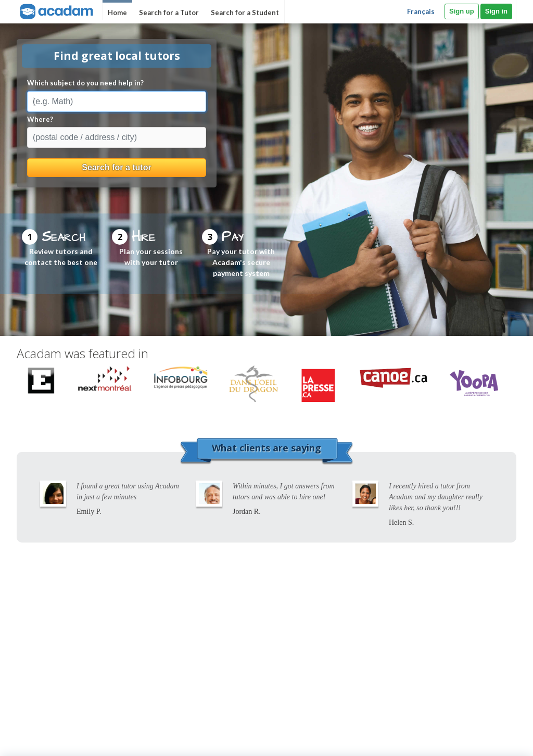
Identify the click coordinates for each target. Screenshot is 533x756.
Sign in (496, 11)
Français (421, 11)
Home (117, 12)
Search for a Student (245, 12)
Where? (40, 119)
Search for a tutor (116, 167)
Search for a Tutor (169, 12)
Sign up (462, 11)
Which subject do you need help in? (85, 83)
